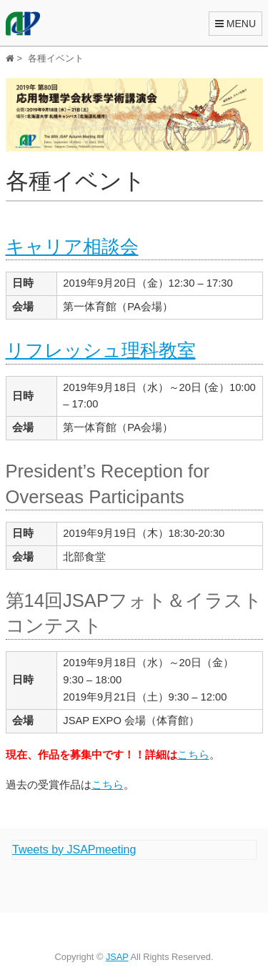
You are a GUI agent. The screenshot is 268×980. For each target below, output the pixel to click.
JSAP (117, 957)
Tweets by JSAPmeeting (74, 850)
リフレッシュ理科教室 (101, 350)
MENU (235, 24)
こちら (193, 754)
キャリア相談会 (72, 247)
